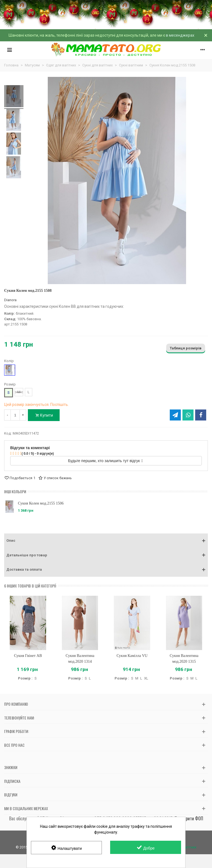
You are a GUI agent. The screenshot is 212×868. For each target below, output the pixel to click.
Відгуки (11, 795)
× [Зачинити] (206, 35)
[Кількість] (15, 415)
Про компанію (16, 704)
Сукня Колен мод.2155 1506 (41, 503)
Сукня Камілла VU (132, 656)
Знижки (11, 767)
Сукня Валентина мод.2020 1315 (184, 659)
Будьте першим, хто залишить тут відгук (106, 461)
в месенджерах (180, 35)
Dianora (10, 300)
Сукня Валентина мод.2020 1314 (80, 659)
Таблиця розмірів (186, 348)
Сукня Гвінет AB (28, 656)
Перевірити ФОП (189, 818)
